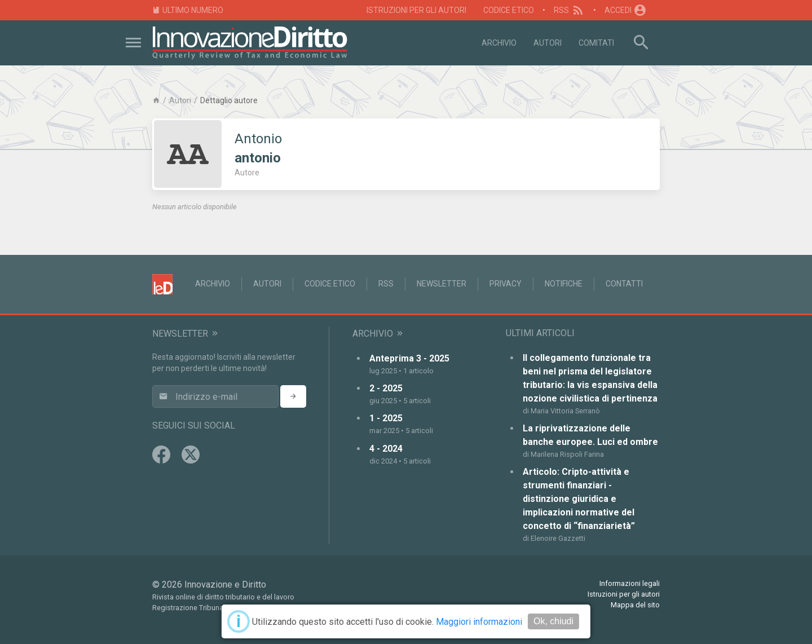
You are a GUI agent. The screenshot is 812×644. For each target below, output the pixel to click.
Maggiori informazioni (479, 622)
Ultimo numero (188, 10)
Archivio (499, 43)
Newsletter (442, 284)
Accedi (626, 10)
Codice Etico (509, 10)
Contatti (624, 284)
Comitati (596, 43)
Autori (548, 43)
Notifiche (564, 284)
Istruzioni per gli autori (416, 10)
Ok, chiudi (553, 621)
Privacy (506, 284)
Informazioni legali (630, 583)
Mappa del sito (635, 605)
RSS (569, 10)
